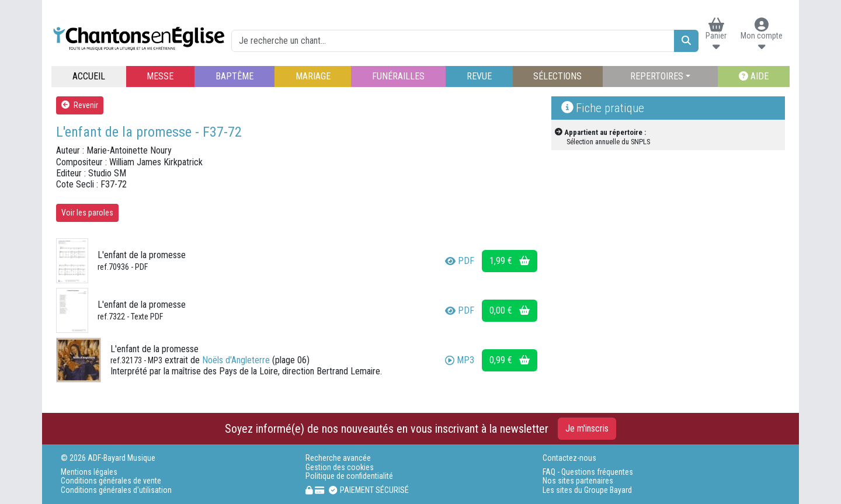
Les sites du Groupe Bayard (587, 490)
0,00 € (510, 310)
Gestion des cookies (340, 467)
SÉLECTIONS (557, 76)
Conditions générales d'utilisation (116, 490)
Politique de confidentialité (349, 476)
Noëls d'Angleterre (236, 360)
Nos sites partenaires (578, 481)
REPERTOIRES (657, 76)
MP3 (460, 360)
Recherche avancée (338, 458)
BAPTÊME (234, 76)
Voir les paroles (87, 213)
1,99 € (510, 261)
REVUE (479, 76)
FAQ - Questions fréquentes (588, 472)
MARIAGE (313, 76)
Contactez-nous (569, 458)
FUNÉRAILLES (398, 76)
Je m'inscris (587, 428)
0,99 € (510, 360)
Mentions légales (89, 472)
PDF (460, 261)
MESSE (160, 76)
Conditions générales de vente (111, 481)
